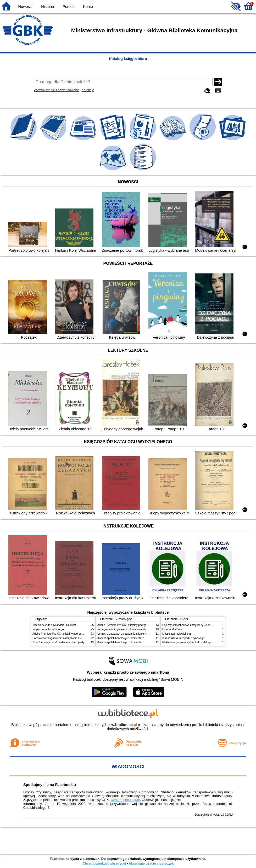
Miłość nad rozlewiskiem (177, 634)
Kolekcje (88, 90)
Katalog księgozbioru (128, 59)
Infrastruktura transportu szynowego (183, 638)
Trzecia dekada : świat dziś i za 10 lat (54, 625)
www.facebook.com (125, 800)
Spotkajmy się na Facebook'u (50, 785)
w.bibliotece (124, 725)
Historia (48, 7)
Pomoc (68, 7)
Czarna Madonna (172, 629)
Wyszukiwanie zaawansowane (56, 90)
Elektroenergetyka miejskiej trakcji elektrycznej (190, 642)
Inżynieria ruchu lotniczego (48, 629)
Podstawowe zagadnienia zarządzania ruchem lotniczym (66, 638)
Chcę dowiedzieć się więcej (104, 863)
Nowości (25, 7)
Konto (88, 7)
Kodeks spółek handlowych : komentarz (121, 638)
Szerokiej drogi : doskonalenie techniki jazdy (58, 642)
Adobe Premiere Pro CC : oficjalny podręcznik (59, 634)
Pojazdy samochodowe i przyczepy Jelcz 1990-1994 (193, 625)
